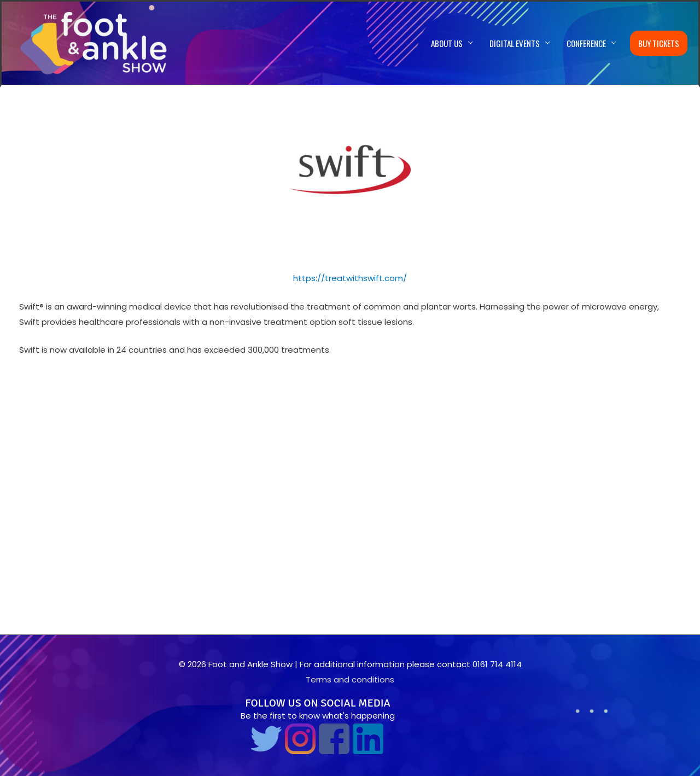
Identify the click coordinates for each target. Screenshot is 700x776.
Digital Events (515, 43)
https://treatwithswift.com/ (350, 278)
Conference (586, 43)
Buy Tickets (659, 43)
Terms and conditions (350, 679)
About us (447, 43)
